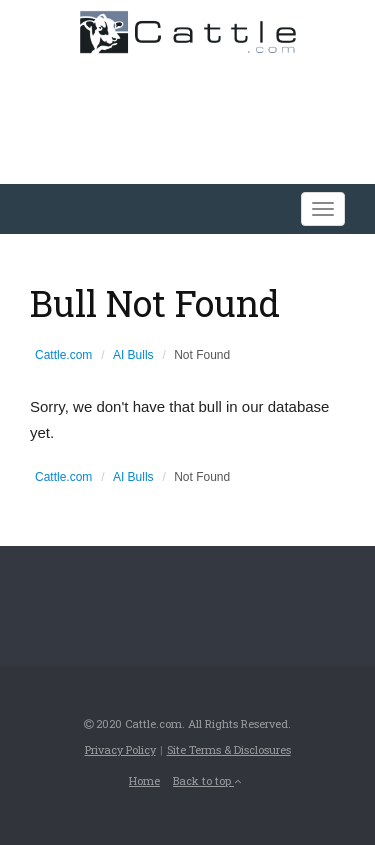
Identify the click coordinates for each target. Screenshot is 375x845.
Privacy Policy (120, 749)
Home (144, 780)
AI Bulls (133, 355)
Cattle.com (63, 355)
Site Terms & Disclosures (229, 749)
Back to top (207, 780)
